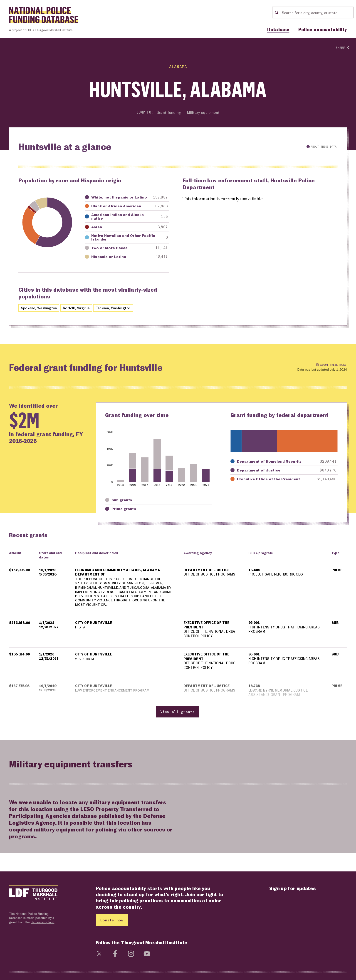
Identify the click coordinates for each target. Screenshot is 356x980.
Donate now (112, 921)
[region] (178, 636)
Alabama (178, 66)
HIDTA (80, 628)
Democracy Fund (42, 923)
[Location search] (317, 12)
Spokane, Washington (39, 308)
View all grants (178, 713)
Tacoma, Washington (115, 308)
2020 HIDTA (85, 660)
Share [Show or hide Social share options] (342, 48)
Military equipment (203, 112)
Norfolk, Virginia (78, 308)
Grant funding (168, 112)
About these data (321, 147)
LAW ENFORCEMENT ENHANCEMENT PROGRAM (113, 691)
